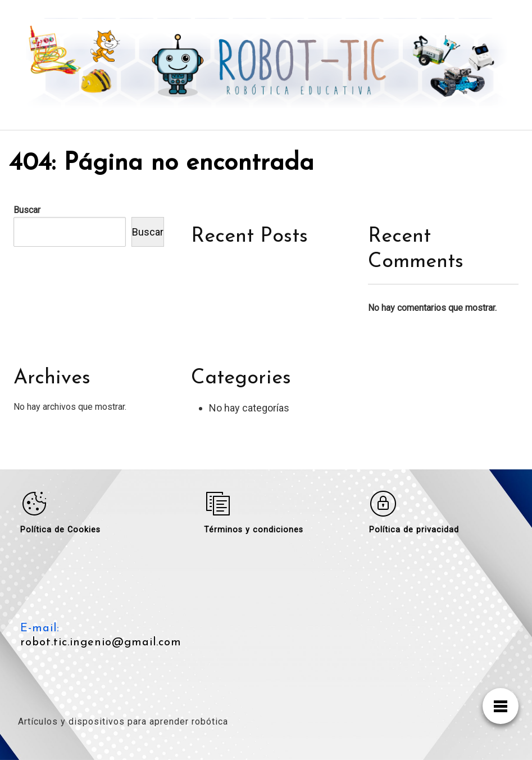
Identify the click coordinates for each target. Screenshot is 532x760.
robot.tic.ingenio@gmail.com (101, 643)
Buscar (27, 210)
